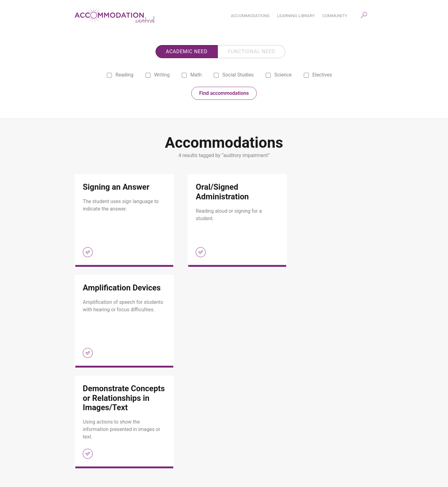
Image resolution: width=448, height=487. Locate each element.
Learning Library (97, 450)
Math (191, 76)
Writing (157, 76)
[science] (268, 76)
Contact (89, 467)
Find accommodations (224, 94)
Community (194, 441)
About (87, 458)
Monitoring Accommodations (211, 450)
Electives (318, 76)
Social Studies (233, 76)
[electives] (306, 76)
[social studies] (216, 76)
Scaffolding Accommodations (211, 458)
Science (278, 76)
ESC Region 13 (363, 470)
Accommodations (98, 441)
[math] (184, 76)
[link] (120, 222)
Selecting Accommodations (209, 467)
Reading (120, 76)
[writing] (148, 76)
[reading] (109, 76)
